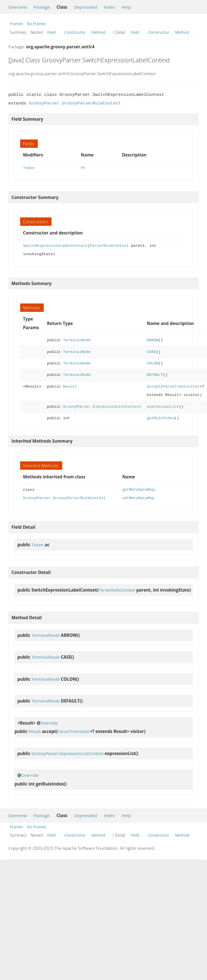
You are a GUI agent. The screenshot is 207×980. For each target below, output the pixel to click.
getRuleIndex (161, 418)
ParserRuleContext (109, 245)
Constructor (75, 32)
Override (49, 722)
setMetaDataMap (138, 498)
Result (70, 386)
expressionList (163, 406)
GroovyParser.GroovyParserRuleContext (75, 103)
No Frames (37, 24)
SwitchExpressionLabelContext (55, 245)
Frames (16, 24)
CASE (151, 351)
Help (126, 7)
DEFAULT (155, 374)
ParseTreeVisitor (181, 386)
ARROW (153, 340)
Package (42, 7)
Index (109, 7)
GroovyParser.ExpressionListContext (102, 406)
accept (154, 386)
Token (29, 168)
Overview (18, 7)
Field (52, 32)
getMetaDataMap (138, 489)
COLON (153, 363)
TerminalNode (77, 340)
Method (98, 32)
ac (83, 168)
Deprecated (86, 7)
